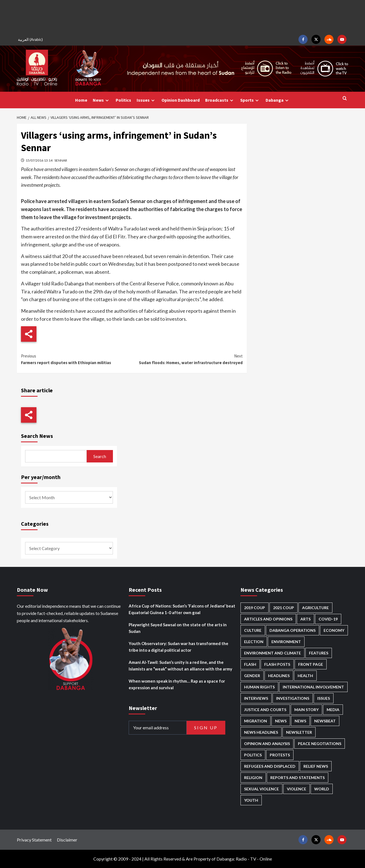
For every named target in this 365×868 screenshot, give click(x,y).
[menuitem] (31, 39)
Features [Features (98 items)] (319, 653)
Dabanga (278, 100)
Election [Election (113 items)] (254, 642)
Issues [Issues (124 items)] (324, 698)
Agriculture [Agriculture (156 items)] (315, 608)
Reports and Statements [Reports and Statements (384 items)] (297, 778)
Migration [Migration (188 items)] (256, 721)
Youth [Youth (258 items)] (251, 800)
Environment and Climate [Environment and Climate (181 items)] (273, 653)
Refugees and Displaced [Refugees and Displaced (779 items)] (270, 766)
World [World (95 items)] (322, 789)
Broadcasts (220, 100)
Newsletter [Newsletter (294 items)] (299, 732)
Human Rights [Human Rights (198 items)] (259, 687)
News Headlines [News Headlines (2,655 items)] (261, 732)
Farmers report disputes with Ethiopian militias (76, 359)
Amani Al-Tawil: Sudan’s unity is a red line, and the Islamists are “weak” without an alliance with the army (180, 666)
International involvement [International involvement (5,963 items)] (313, 687)
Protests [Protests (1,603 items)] (280, 755)
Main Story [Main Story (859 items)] (306, 710)
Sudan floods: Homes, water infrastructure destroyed (187, 359)
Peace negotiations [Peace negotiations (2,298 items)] (320, 744)
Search (100, 456)
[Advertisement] (182, 17)
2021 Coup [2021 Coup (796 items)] (284, 608)
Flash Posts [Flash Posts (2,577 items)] (277, 664)
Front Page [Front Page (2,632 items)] (311, 664)
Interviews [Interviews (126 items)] (256, 698)
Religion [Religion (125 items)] (253, 778)
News (101, 100)
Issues (146, 100)
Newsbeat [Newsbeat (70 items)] (325, 721)
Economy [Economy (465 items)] (334, 630)
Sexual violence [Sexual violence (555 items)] (261, 789)
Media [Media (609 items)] (333, 710)
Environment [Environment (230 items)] (286, 642)
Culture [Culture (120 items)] (253, 630)
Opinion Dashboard (181, 100)
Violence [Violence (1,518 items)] (297, 789)
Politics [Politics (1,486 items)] (253, 755)
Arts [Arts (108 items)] (306, 619)
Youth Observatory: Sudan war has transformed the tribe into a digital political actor (178, 647)
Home (81, 100)
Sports (250, 100)
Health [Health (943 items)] (305, 676)
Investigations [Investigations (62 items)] (293, 698)
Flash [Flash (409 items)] (250, 664)
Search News (37, 436)
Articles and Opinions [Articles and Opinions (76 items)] (268, 619)
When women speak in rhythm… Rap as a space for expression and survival (177, 684)
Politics (123, 100)
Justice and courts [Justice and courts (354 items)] (265, 710)
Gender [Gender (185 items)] (252, 676)
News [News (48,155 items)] (281, 721)
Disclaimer (67, 840)
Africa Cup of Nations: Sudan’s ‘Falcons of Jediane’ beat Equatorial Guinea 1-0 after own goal (182, 609)
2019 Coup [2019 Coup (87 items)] (255, 608)
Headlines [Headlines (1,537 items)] (279, 676)
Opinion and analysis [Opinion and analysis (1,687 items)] (267, 744)
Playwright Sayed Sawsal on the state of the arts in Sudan (178, 628)
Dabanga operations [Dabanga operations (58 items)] (293, 630)
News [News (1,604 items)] (300, 721)
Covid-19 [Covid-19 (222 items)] (328, 619)
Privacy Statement (34, 840)
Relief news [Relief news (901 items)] (316, 766)
